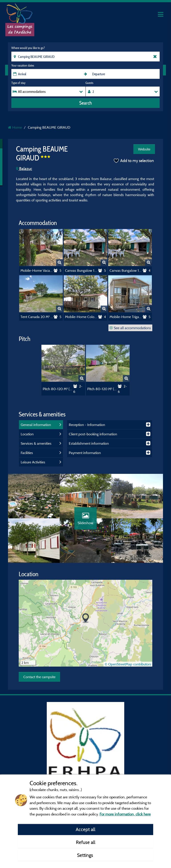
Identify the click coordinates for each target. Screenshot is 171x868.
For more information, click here (125, 814)
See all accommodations (130, 328)
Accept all (85, 829)
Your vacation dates (23, 65)
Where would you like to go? (28, 48)
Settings (86, 855)
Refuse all (86, 842)
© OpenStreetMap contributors (128, 664)
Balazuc (24, 169)
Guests (89, 83)
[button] (86, 618)
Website (144, 149)
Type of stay (18, 83)
